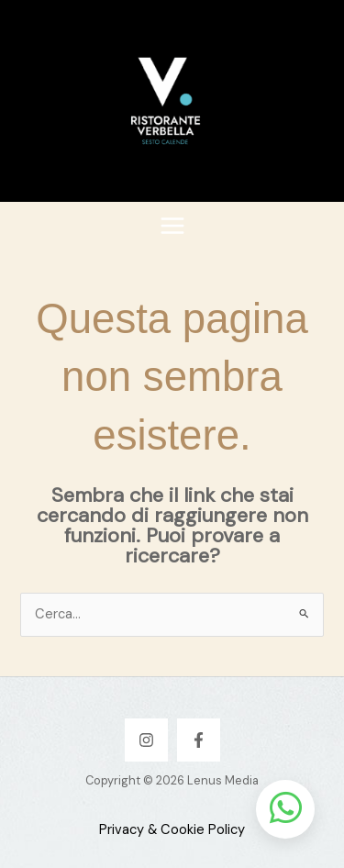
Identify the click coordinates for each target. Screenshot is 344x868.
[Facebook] (199, 740)
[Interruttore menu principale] (172, 226)
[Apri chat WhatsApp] (285, 809)
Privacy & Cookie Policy (172, 830)
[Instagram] (146, 740)
